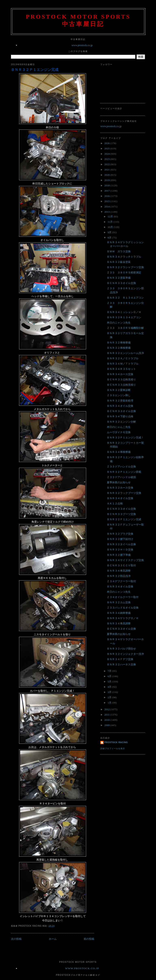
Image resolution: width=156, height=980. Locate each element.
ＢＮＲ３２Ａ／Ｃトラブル (123, 358)
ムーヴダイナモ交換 (119, 432)
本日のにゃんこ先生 (119, 427)
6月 (110, 676)
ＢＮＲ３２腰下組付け (120, 539)
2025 (107, 148)
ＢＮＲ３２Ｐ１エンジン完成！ (125, 438)
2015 (107, 201)
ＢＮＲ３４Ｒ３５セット (121, 369)
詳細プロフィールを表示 (113, 748)
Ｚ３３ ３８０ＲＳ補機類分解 (125, 328)
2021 (107, 170)
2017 (107, 191)
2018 (107, 185)
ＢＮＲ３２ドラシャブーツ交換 (125, 267)
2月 (110, 697)
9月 (110, 232)
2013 (107, 212)
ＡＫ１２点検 (115, 503)
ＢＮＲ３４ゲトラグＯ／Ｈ (123, 618)
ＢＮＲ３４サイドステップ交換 (125, 560)
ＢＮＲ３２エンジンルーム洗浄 (125, 353)
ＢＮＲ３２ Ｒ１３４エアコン (125, 298)
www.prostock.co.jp (82, 45)
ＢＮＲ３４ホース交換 (120, 374)
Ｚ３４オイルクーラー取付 (123, 597)
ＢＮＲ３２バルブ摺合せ (121, 649)
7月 (110, 671)
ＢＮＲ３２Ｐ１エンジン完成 (35, 70)
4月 (110, 687)
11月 (111, 222)
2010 (107, 720)
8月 (110, 238)
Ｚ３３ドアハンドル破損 (121, 477)
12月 (111, 216)
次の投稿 (16, 939)
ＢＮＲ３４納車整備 (119, 613)
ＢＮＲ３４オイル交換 (120, 406)
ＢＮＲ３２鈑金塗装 (119, 262)
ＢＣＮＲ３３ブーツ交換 (121, 514)
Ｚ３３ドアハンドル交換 (121, 467)
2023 (107, 159)
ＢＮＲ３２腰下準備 (119, 555)
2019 (107, 180)
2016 (107, 196)
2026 (107, 143)
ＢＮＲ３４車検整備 (119, 452)
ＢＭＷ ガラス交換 (119, 251)
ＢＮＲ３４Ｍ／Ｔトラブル (123, 364)
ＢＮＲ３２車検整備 (119, 343)
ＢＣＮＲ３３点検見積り (121, 379)
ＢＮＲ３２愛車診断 (119, 390)
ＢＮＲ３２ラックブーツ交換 (124, 493)
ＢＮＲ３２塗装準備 (119, 278)
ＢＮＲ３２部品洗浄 (119, 576)
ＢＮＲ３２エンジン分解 (121, 422)
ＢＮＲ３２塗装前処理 (120, 401)
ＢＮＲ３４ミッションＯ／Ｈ (124, 312)
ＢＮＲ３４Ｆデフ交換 (120, 659)
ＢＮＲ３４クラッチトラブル (124, 257)
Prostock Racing (116, 742)
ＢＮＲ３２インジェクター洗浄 (125, 654)
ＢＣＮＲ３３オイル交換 (121, 283)
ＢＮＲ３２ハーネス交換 (121, 664)
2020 (107, 175)
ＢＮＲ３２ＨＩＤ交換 (120, 550)
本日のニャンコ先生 (119, 323)
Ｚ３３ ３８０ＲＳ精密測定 (124, 273)
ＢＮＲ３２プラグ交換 (120, 534)
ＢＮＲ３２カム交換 (119, 602)
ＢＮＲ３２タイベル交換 (121, 544)
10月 (111, 227)
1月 (110, 703)
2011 (107, 715)
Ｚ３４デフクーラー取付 (121, 581)
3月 (110, 692)
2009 (107, 725)
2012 (107, 709)
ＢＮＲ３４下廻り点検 (120, 416)
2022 (107, 164)
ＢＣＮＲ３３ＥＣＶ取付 (121, 565)
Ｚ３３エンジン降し (119, 395)
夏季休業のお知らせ (119, 482)
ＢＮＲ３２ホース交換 (120, 488)
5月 (110, 682)
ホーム (53, 939)
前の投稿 (89, 939)
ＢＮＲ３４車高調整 (119, 571)
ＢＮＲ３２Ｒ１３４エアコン (124, 317)
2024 (107, 154)
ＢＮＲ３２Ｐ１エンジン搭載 (124, 472)
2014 (107, 207)
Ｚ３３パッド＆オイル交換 (123, 608)
